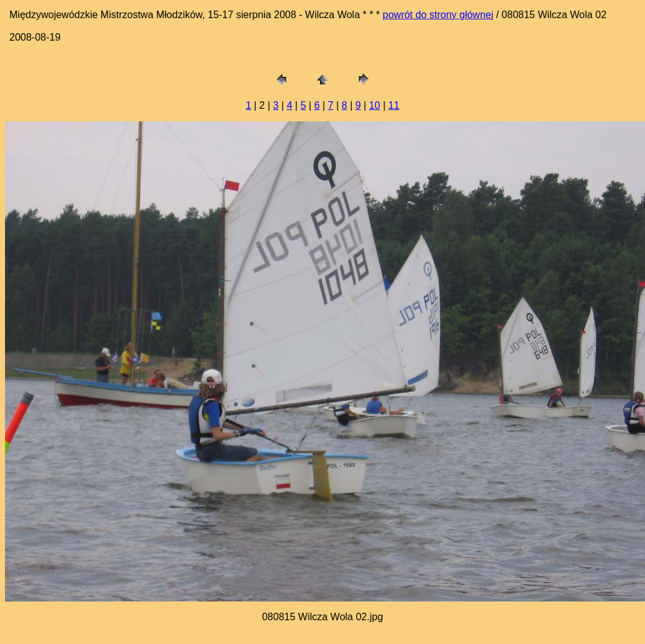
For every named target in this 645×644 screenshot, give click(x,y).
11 (394, 105)
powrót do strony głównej (438, 15)
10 (374, 105)
